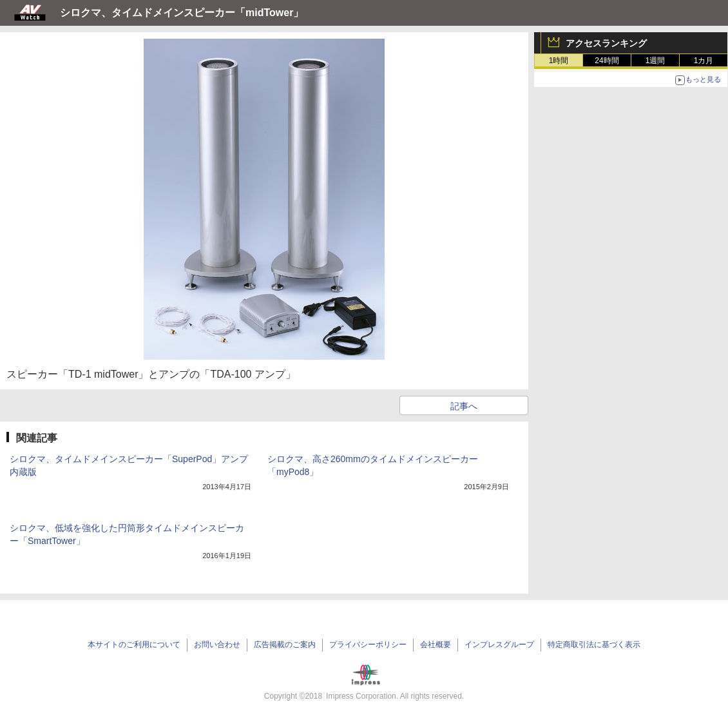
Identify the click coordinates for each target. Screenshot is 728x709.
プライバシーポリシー (368, 645)
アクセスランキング (606, 43)
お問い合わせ (217, 645)
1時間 (559, 61)
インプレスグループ (499, 645)
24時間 (607, 61)
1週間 (656, 61)
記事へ (464, 406)
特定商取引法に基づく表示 (594, 645)
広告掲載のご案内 (285, 645)
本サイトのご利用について (134, 645)
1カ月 (704, 61)
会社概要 (436, 645)
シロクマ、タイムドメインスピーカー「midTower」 (182, 13)
